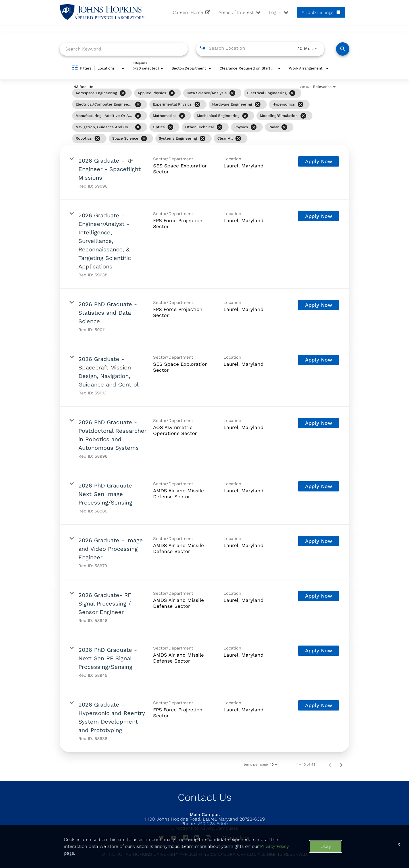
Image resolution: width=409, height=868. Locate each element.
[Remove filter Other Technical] (220, 127)
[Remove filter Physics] (254, 127)
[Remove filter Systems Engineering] (203, 138)
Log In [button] (279, 12)
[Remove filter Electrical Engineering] (292, 93)
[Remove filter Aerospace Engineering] (123, 93)
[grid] (193, 116)
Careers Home (191, 12)
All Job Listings (321, 12)
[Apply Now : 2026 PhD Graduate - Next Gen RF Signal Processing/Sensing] (319, 651)
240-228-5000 (205, 824)
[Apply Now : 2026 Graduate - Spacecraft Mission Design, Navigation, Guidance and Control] (319, 360)
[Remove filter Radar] (284, 127)
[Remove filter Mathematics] (182, 116)
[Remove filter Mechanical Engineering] (245, 116)
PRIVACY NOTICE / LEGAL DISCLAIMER (167, 847)
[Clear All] (238, 138)
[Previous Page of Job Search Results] (330, 764)
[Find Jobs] (343, 49)
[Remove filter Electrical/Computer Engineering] (138, 104)
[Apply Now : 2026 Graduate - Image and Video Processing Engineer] (319, 541)
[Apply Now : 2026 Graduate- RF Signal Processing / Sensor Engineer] (319, 596)
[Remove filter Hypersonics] (301, 104)
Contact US (227, 847)
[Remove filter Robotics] (97, 138)
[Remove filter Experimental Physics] (197, 104)
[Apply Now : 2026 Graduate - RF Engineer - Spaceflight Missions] (319, 161)
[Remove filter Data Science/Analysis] (232, 93)
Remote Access (264, 847)
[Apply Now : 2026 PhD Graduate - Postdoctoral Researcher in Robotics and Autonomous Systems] (319, 423)
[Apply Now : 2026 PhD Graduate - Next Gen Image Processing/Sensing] (319, 486)
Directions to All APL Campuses (205, 828)
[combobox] (124, 49)
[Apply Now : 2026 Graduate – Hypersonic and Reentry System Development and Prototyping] (319, 705)
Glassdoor (236, 838)
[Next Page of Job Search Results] (341, 764)
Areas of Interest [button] (239, 12)
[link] (204, 172)
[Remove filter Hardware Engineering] (258, 104)
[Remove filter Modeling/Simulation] (303, 116)
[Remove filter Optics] (170, 127)
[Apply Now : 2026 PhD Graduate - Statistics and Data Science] (319, 305)
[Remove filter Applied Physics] (172, 93)
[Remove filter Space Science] (144, 138)
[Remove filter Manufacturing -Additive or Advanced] (138, 116)
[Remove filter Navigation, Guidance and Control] (138, 127)
